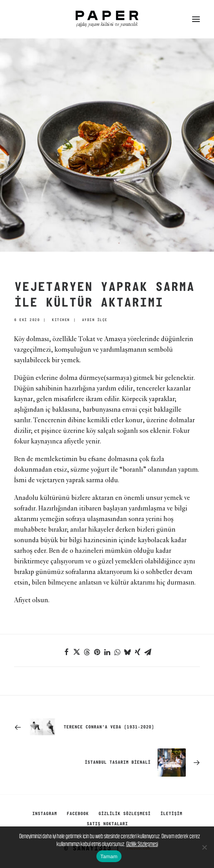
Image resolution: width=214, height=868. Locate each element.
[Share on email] (148, 652)
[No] (204, 847)
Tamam (109, 856)
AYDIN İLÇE (95, 320)
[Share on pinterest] (97, 652)
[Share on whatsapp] (117, 652)
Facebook (78, 814)
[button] (196, 19)
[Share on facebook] (66, 652)
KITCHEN (61, 320)
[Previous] (107, 727)
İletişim (171, 814)
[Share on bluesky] (127, 652)
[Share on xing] (138, 652)
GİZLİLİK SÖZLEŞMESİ (124, 814)
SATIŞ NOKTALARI (107, 824)
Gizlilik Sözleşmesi (142, 844)
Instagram (44, 814)
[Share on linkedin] (107, 652)
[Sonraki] (107, 763)
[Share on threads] (87, 652)
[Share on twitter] (76, 652)
